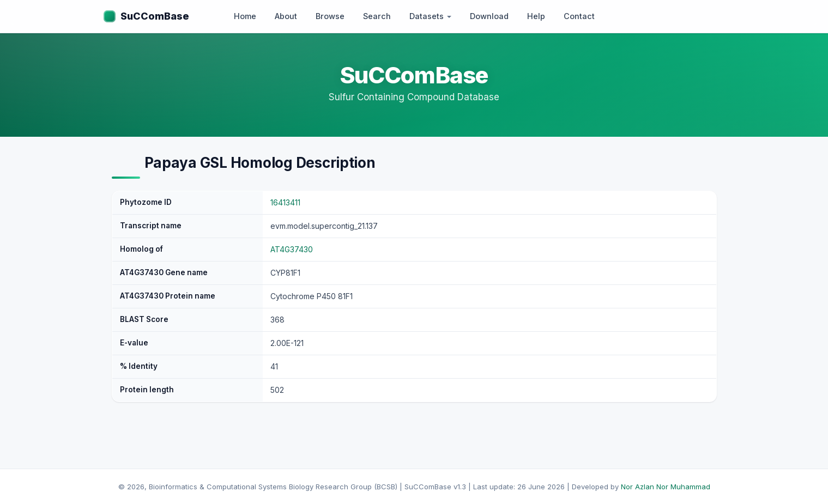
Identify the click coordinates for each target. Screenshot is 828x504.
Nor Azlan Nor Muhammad (666, 487)
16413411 (285, 202)
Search (377, 16)
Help (536, 16)
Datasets (430, 16)
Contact (579, 16)
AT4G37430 (292, 249)
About (286, 16)
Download (489, 16)
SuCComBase (155, 16)
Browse (330, 16)
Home (245, 16)
